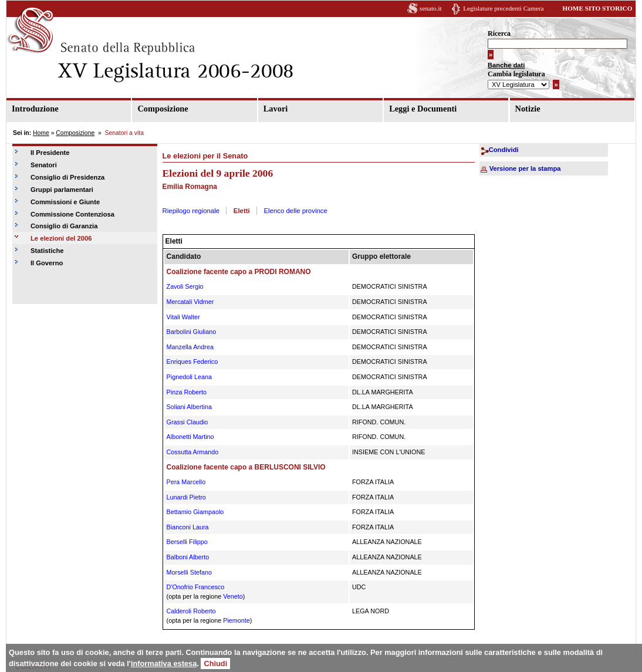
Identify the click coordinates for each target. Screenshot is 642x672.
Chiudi (215, 663)
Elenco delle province (296, 211)
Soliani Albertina (189, 407)
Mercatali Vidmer (190, 302)
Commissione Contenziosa (72, 214)
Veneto (233, 596)
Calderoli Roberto (191, 611)
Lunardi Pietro (186, 497)
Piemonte (236, 620)
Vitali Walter (183, 317)
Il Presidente (50, 153)
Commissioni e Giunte (65, 202)
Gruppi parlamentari (62, 190)
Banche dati (506, 65)
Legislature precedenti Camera (503, 8)
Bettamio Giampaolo (195, 512)
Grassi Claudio (187, 422)
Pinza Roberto (187, 392)
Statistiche (47, 251)
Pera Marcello (186, 482)
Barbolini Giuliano (192, 332)
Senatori (44, 165)
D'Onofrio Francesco (196, 587)
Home (41, 133)
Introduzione (35, 109)
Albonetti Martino (190, 437)
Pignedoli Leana (189, 377)
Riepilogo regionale (191, 211)
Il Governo (47, 263)
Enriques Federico (192, 362)
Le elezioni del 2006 (61, 238)
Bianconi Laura (188, 527)
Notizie (528, 109)
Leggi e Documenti (423, 109)
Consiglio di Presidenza (67, 177)
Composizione (163, 109)
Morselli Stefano (189, 572)
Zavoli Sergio (185, 286)
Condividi (504, 150)
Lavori (276, 109)
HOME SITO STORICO (597, 8)
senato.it (431, 8)
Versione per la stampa (525, 168)
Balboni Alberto (188, 557)
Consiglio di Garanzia (64, 226)
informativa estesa (164, 663)
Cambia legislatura (516, 74)
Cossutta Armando (193, 452)
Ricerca (499, 33)
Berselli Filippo (187, 542)
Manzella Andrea (190, 347)
